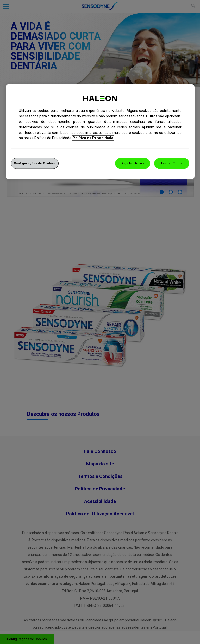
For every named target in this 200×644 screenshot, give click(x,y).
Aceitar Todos (171, 163)
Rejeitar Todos (133, 163)
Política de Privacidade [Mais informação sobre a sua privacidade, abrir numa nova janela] (93, 138)
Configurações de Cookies (35, 163)
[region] (100, 132)
